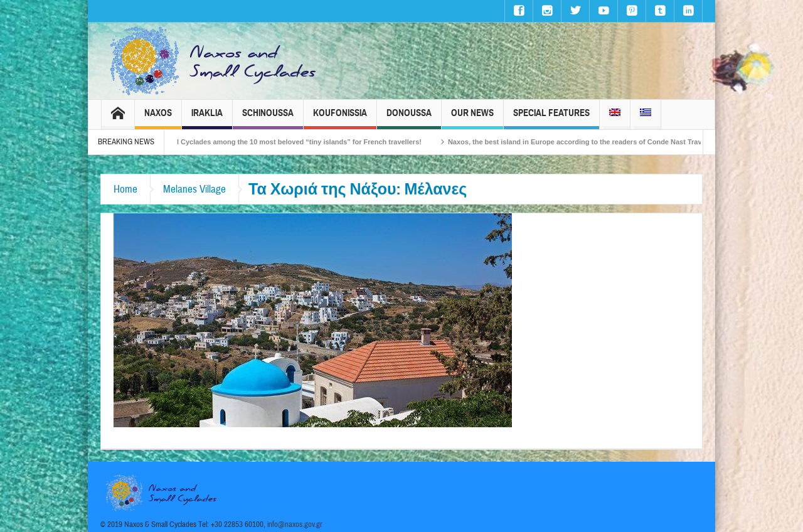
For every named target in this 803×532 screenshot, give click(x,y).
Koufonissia (340, 118)
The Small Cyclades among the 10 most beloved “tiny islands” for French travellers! (291, 142)
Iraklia (207, 118)
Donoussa (409, 118)
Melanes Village (194, 189)
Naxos (158, 118)
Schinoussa (268, 118)
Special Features (551, 118)
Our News (472, 118)
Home (125, 189)
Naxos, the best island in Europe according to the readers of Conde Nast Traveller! (591, 142)
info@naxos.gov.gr (295, 524)
